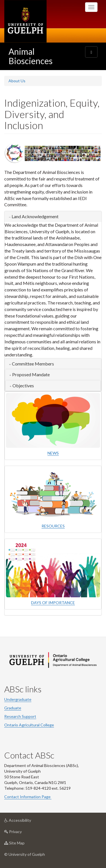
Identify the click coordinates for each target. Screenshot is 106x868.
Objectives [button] (23, 385)
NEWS (53, 453)
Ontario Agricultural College (29, 725)
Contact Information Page (28, 797)
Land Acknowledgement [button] (35, 216)
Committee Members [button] (33, 364)
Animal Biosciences (31, 56)
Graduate (13, 708)
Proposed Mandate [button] (31, 374)
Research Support (20, 716)
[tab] (53, 217)
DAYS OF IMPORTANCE (53, 603)
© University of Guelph (25, 854)
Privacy (22, 833)
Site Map (23, 844)
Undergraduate (18, 699)
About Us (17, 81)
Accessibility (27, 822)
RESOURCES (53, 526)
